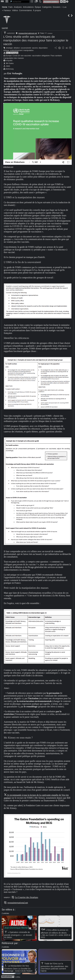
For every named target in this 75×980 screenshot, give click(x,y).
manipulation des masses (14, 58)
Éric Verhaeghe (12, 53)
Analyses (18, 7)
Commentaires (25, 10)
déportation (43, 48)
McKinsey (10, 69)
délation (17, 48)
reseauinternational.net (28, 33)
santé (5, 28)
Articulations (28, 7)
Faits (10, 7)
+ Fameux (6, 10)
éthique (6, 50)
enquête (9, 60)
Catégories (47, 7)
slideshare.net (8, 167)
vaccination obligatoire (41, 56)
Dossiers (57, 7)
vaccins (35, 48)
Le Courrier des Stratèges (27, 897)
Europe (9, 56)
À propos (37, 10)
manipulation (28, 50)
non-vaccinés (26, 56)
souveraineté (26, 48)
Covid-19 (16, 56)
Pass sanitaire (56, 56)
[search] (19, 2)
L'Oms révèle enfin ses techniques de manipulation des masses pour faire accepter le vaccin (36, 40)
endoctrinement (16, 50)
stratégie (9, 48)
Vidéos (15, 10)
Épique (38, 7)
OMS (8, 66)
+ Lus (64, 7)
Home (5, 7)
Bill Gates (10, 63)
